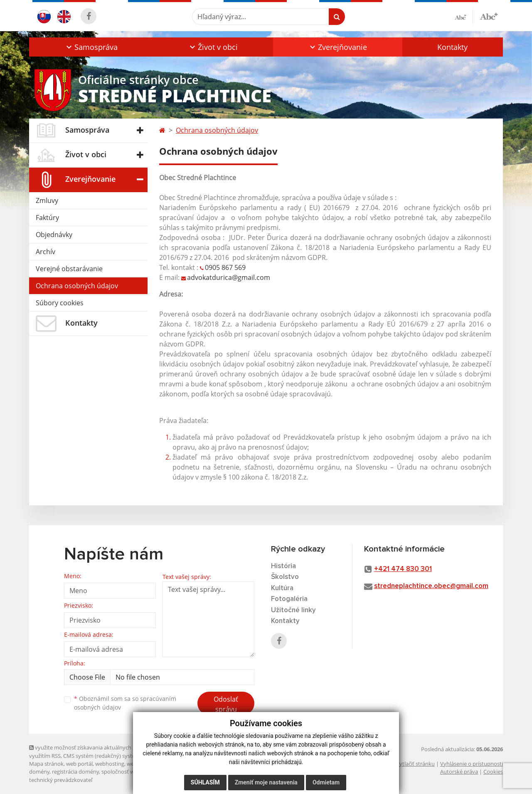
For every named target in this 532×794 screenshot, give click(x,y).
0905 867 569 (225, 267)
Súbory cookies (60, 303)
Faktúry (47, 218)
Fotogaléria (289, 599)
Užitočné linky (293, 610)
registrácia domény (75, 772)
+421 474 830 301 (403, 569)
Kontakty (452, 47)
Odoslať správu (226, 704)
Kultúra (282, 588)
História (283, 566)
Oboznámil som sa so (125, 703)
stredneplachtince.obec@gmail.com (431, 586)
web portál (79, 764)
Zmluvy (47, 200)
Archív (46, 252)
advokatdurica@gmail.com (229, 277)
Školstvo (285, 577)
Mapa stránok (46, 764)
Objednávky (54, 235)
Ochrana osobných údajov (77, 286)
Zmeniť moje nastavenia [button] (266, 782)
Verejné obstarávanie (69, 269)
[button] (91, 47)
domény (39, 772)
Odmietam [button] (326, 782)
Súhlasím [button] (205, 782)
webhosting (110, 764)
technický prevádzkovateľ (61, 780)
